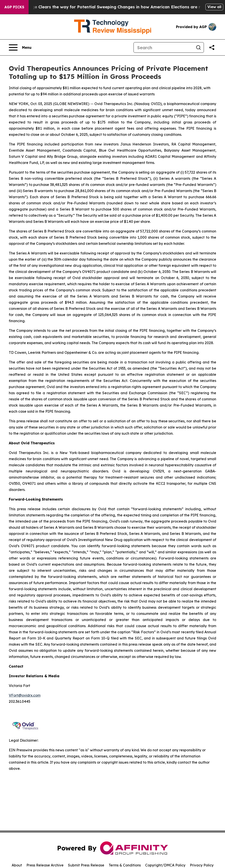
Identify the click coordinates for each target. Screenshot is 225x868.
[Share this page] (212, 47)
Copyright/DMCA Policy (165, 865)
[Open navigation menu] (20, 47)
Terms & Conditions (125, 865)
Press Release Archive (45, 865)
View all (214, 7)
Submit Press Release (86, 865)
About (17, 865)
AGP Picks (14, 7)
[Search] (163, 47)
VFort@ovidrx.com (25, 695)
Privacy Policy (202, 865)
